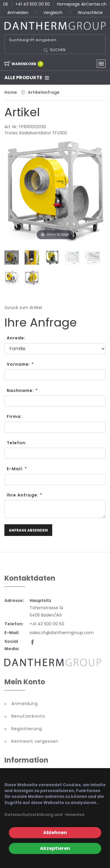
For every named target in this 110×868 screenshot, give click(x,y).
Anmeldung (25, 704)
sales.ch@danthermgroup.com (62, 633)
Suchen (58, 50)
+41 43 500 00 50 (33, 4)
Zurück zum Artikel (23, 308)
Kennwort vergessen (35, 741)
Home (11, 92)
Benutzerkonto (28, 716)
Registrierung (27, 729)
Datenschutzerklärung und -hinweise (44, 815)
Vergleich (53, 13)
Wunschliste (90, 13)
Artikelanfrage (44, 92)
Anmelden (18, 13)
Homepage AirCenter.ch (82, 4)
